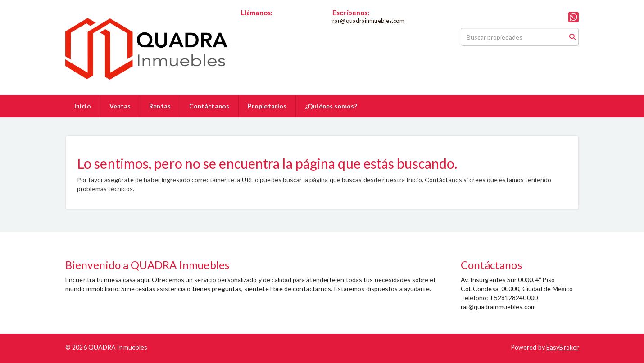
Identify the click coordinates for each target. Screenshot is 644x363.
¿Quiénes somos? (331, 106)
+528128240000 (264, 21)
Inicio (83, 106)
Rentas (160, 106)
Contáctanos (209, 106)
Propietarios (267, 106)
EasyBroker (562, 347)
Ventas (120, 106)
